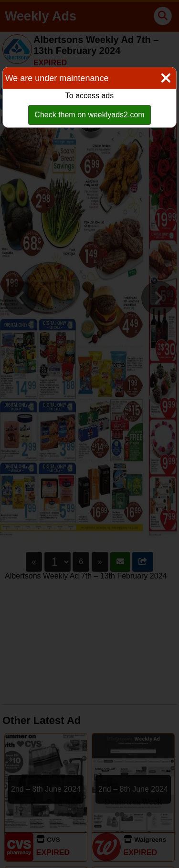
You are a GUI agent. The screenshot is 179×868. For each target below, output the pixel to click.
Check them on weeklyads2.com (89, 115)
